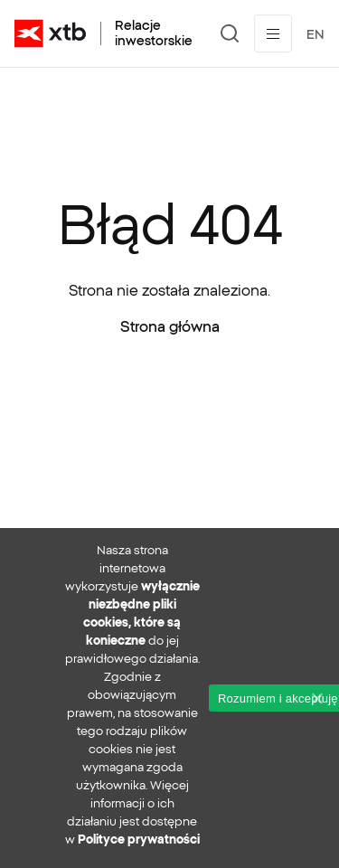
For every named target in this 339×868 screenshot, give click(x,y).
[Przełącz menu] (273, 33)
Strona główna (170, 326)
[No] (316, 698)
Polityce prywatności (139, 840)
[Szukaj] (230, 33)
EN (315, 34)
